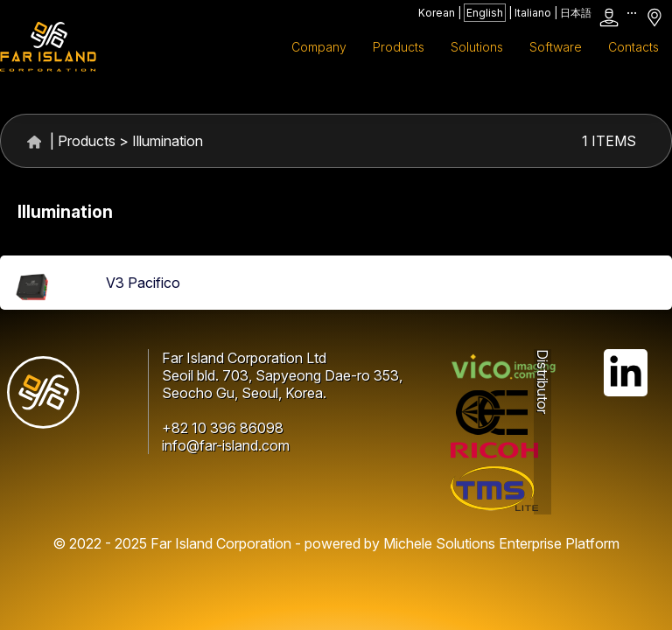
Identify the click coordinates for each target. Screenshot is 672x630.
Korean (437, 13)
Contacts (633, 47)
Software (556, 47)
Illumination (168, 141)
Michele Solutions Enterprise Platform (501, 543)
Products (87, 141)
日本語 (576, 13)
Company (319, 47)
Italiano (533, 13)
